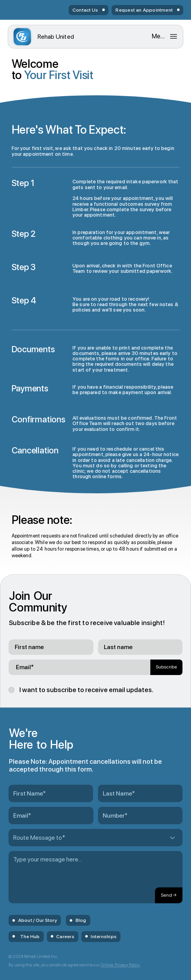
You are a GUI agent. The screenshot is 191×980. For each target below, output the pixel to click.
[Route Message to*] (95, 838)
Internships (104, 937)
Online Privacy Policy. (120, 965)
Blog (81, 920)
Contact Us (85, 10)
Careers (65, 937)
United (56, 37)
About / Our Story (38, 920)
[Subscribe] (166, 667)
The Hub (30, 937)
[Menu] (165, 36)
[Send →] (169, 895)
